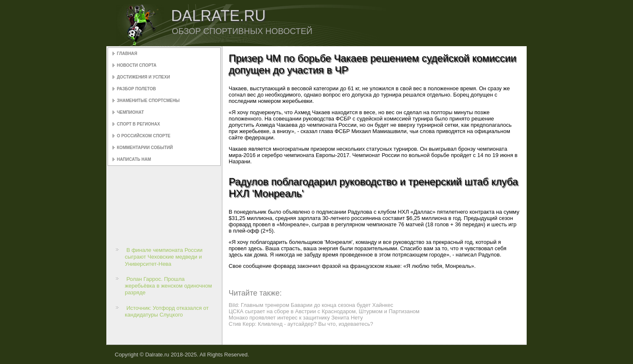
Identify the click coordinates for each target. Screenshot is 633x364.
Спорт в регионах (138, 124)
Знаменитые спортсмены (148, 101)
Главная (127, 54)
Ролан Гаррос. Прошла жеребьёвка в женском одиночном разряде (168, 286)
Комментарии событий (145, 148)
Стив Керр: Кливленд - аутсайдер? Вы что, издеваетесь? (301, 324)
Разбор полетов (136, 89)
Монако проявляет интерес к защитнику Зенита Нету (296, 318)
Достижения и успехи (143, 77)
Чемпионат (130, 112)
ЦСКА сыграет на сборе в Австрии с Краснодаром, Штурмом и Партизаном (324, 311)
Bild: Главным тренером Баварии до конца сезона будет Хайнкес (311, 305)
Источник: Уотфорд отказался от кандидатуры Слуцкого (167, 311)
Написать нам (134, 159)
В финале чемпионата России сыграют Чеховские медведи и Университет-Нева (164, 257)
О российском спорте (144, 136)
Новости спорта (137, 65)
